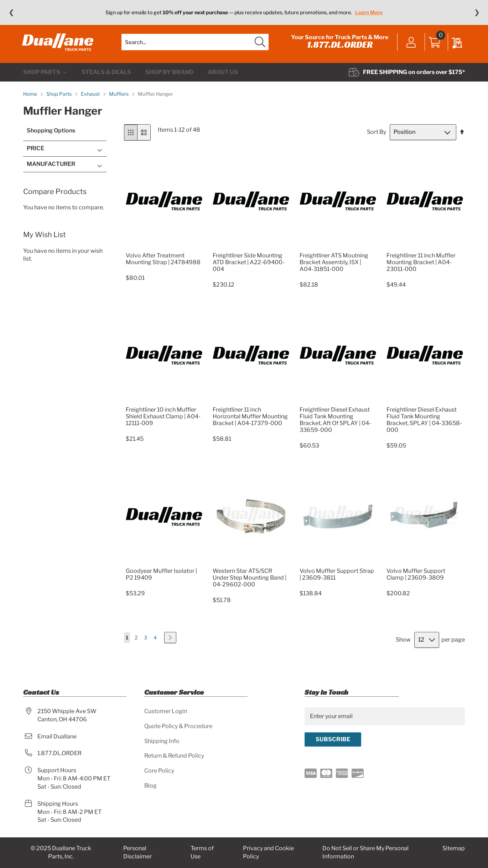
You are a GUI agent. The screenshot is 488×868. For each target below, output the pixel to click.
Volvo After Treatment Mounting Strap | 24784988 (163, 263)
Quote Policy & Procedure (178, 726)
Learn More (369, 12)
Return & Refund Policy (174, 756)
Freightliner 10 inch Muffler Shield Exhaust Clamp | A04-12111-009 (163, 421)
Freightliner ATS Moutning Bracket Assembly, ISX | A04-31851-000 (334, 266)
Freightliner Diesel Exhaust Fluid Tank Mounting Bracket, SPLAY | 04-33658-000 (424, 424)
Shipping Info (162, 741)
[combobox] (195, 45)
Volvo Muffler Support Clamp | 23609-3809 (416, 579)
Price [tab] (35, 153)
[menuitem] (45, 77)
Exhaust (91, 98)
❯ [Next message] (477, 12)
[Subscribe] (333, 739)
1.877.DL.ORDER (339, 47)
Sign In (410, 45)
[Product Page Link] (164, 251)
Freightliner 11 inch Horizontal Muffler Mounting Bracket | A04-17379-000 (250, 421)
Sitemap (454, 849)
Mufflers (119, 98)
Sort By (377, 137)
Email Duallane (57, 736)
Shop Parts (59, 98)
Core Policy (159, 771)
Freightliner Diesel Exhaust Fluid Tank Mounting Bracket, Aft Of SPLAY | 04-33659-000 (335, 424)
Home (31, 98)
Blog (150, 786)
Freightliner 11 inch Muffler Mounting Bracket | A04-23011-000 (421, 266)
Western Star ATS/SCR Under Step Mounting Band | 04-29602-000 (250, 582)
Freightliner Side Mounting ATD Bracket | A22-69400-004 (249, 266)
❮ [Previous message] (11, 12)
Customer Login (166, 711)
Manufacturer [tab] (51, 168)
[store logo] (59, 45)
